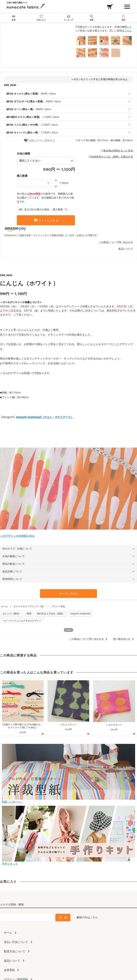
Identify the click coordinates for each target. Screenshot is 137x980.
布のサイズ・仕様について (17, 549)
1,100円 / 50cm (33, 117)
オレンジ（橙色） (12, 614)
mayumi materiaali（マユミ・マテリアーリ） (45, 417)
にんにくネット (68, 725)
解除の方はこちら (87, 917)
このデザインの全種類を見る (68, 534)
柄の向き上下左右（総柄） (51, 614)
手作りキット (68, 862)
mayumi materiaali (80, 614)
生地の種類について (14, 556)
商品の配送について (14, 564)
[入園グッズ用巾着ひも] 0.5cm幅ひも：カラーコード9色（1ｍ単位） (23, 726)
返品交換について (12, 571)
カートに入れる (46, 220)
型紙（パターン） (68, 800)
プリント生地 (58, 606)
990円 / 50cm (31, 94)
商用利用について (12, 579)
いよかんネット (114, 725)
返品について (126, 249)
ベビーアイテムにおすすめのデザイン (22, 621)
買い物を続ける (124, 639)
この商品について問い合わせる (116, 242)
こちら (128, 31)
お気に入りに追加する (39, 140)
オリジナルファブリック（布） (29, 606)
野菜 (29, 614)
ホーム (4, 606)
